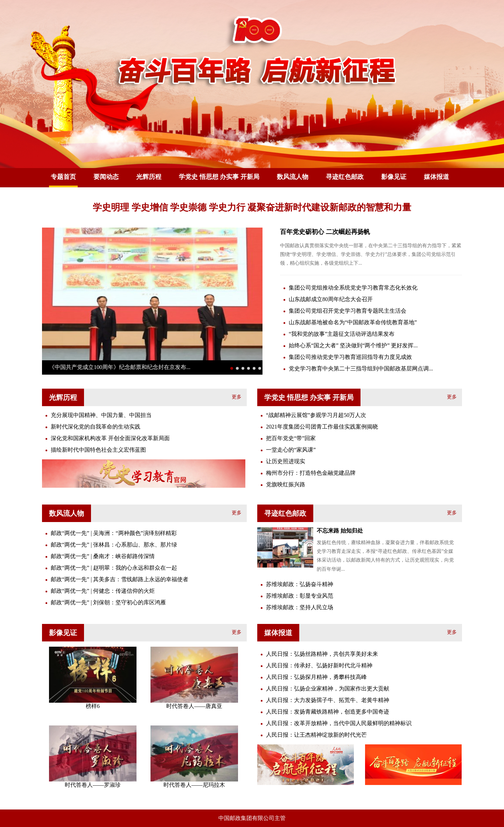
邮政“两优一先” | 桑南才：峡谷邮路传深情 (103, 556)
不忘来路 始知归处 (340, 531)
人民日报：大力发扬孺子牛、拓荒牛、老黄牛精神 (328, 700)
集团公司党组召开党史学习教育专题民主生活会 (348, 311)
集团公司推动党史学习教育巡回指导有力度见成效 (350, 357)
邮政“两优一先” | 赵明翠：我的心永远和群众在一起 (114, 568)
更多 (237, 397)
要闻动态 (106, 177)
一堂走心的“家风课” (291, 450)
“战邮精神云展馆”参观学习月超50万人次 (316, 415)
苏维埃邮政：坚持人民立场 (300, 607)
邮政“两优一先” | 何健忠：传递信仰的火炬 (103, 591)
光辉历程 (149, 177)
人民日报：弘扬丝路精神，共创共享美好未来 (322, 654)
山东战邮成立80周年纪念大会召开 (331, 299)
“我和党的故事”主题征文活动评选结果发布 (342, 334)
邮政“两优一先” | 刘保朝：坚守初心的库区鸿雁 (108, 602)
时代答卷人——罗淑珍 (93, 785)
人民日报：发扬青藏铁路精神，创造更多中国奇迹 (328, 712)
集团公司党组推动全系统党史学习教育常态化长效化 (353, 288)
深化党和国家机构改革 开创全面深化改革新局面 (110, 438)
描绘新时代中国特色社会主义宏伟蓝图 (98, 450)
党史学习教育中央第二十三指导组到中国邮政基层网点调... (361, 369)
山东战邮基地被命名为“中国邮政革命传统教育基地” (353, 322)
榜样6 (93, 706)
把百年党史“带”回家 (291, 438)
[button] (232, 368)
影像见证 (394, 177)
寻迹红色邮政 (345, 177)
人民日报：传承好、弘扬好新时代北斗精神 (319, 665)
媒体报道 (436, 177)
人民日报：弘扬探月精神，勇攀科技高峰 (316, 677)
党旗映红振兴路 (286, 484)
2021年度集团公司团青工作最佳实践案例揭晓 (322, 427)
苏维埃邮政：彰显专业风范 (300, 596)
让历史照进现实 (286, 461)
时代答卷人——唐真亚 (194, 706)
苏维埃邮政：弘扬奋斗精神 (300, 584)
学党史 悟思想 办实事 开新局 (219, 177)
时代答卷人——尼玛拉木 (194, 785)
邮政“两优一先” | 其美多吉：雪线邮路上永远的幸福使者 (120, 579)
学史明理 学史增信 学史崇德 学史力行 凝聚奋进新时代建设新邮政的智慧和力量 (252, 207)
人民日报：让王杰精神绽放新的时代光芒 (316, 735)
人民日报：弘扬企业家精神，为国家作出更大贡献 (328, 689)
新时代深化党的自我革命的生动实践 (96, 427)
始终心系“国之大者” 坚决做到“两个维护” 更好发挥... (353, 345)
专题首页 (63, 177)
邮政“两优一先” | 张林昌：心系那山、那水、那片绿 (114, 545)
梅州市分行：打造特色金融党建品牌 (311, 473)
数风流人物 (293, 177)
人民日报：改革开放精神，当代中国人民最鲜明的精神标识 (339, 723)
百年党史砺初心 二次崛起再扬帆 (325, 232)
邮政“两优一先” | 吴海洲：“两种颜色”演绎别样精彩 (114, 533)
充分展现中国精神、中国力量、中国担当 (101, 415)
